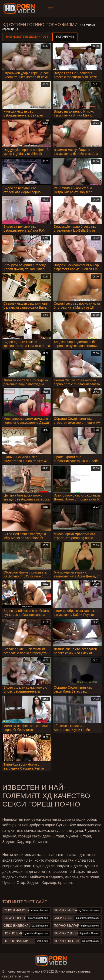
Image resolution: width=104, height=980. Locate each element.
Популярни (65, 37)
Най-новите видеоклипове (27, 37)
